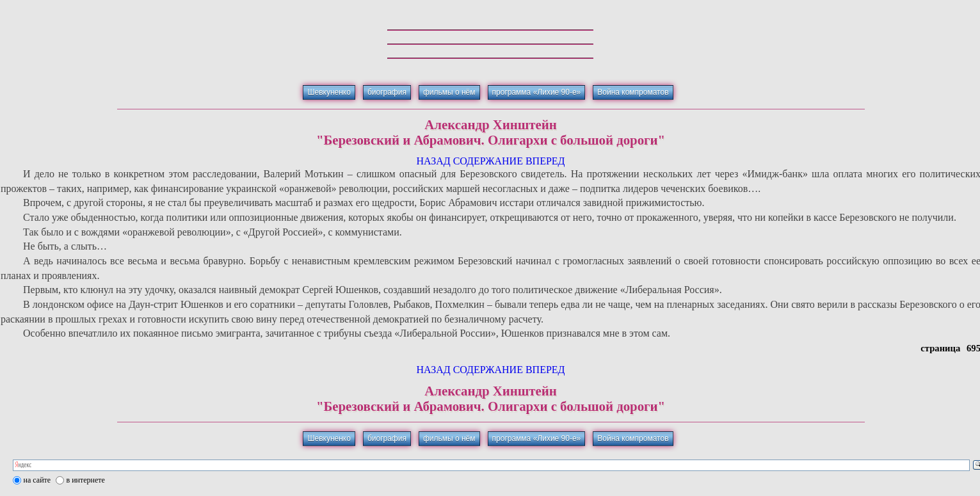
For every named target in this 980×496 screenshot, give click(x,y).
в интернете (86, 480)
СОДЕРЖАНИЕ (488, 161)
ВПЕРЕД (545, 161)
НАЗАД (433, 161)
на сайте (37, 480)
